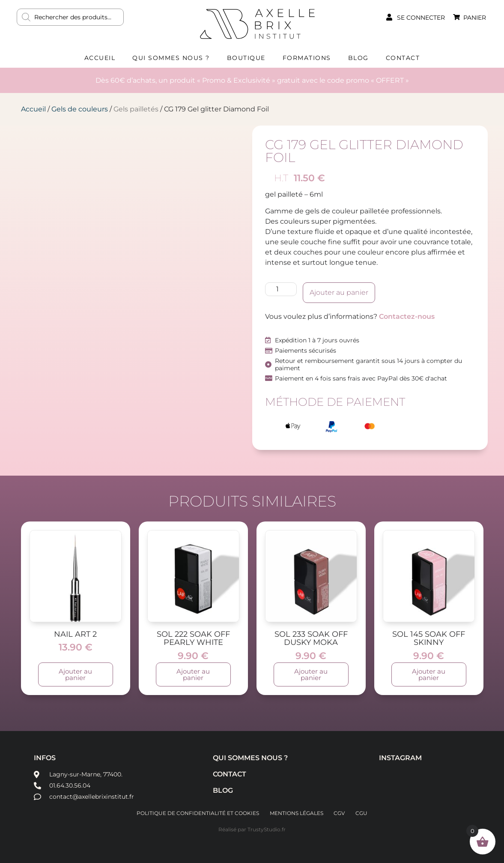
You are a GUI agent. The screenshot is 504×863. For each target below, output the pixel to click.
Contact (403, 58)
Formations (307, 58)
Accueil (100, 58)
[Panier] (456, 17)
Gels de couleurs (80, 109)
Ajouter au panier (339, 292)
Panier (475, 18)
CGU (364, 813)
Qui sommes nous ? (171, 58)
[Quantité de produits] (281, 289)
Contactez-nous (407, 316)
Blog (358, 58)
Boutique (246, 58)
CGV (340, 813)
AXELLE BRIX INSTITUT (257, 24)
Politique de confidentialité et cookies (196, 813)
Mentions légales (296, 813)
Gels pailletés (136, 109)
